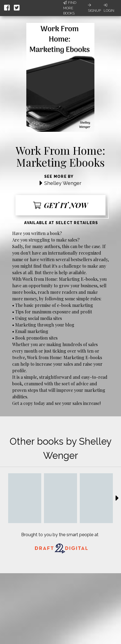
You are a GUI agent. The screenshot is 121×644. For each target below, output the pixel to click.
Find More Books (70, 8)
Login (109, 8)
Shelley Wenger (63, 183)
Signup (94, 8)
